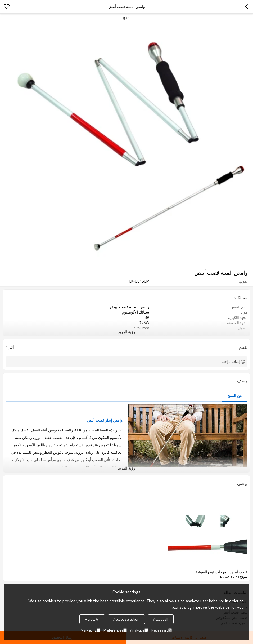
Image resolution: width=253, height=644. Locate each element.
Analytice (139, 630)
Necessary (162, 630)
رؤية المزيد (126, 332)
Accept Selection (126, 619)
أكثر (11, 347)
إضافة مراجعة (231, 362)
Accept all (161, 619)
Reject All (92, 619)
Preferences (115, 630)
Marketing (90, 630)
